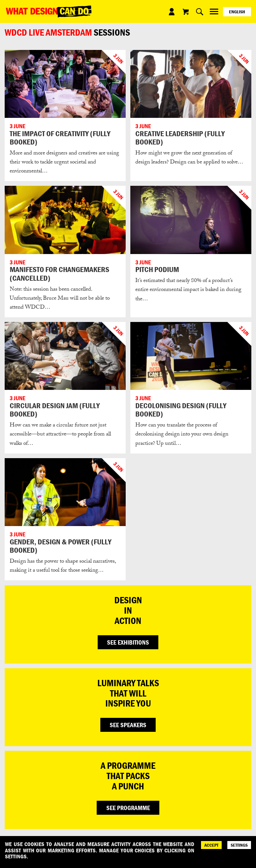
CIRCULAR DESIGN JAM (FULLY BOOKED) (55, 410)
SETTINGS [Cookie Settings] (239, 845)
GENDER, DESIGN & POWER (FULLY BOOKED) (60, 546)
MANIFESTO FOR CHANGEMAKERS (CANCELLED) (59, 274)
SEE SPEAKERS (128, 725)
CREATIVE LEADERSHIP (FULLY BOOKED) (180, 138)
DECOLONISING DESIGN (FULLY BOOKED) (181, 410)
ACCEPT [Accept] (211, 845)
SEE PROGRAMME (128, 808)
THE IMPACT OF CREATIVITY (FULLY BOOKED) (60, 138)
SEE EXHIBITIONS (128, 642)
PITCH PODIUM (157, 269)
